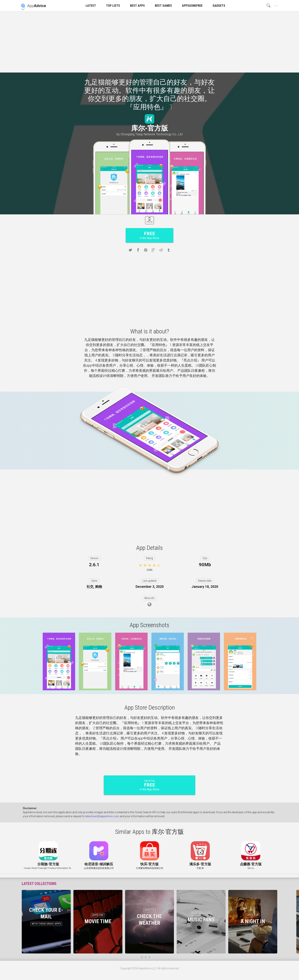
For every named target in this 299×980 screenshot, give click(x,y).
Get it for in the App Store (149, 785)
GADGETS (219, 6)
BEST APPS (137, 6)
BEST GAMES (163, 6)
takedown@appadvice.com (102, 816)
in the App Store (149, 235)
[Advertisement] (149, 42)
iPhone (150, 222)
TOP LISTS (113, 6)
